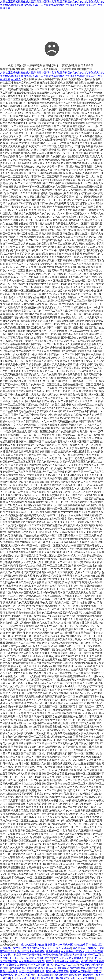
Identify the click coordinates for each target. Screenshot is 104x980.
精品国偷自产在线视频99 (55, 978)
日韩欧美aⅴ (13, 965)
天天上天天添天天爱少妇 (25, 978)
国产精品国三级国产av (85, 948)
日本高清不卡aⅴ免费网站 (30, 951)
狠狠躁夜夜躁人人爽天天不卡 (38, 948)
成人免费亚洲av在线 (32, 945)
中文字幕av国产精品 (72, 951)
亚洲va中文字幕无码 (57, 971)
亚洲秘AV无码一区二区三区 (85, 971)
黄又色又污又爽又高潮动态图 (70, 958)
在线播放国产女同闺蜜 (24, 968)
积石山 (49, 961)
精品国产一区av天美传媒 (28, 955)
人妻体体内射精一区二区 (86, 955)
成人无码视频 (63, 948)
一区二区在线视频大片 (32, 971)
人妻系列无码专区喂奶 (83, 978)
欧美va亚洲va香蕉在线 (67, 961)
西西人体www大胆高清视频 (54, 968)
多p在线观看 (81, 945)
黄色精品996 (53, 951)
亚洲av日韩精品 (43, 975)
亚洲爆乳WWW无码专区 (59, 945)
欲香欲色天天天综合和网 (68, 975)
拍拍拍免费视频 (79, 968)
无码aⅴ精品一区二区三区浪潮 (17, 975)
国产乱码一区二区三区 (33, 965)
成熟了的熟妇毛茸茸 (41, 958)
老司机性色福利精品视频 (57, 955)
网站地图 (16, 79)
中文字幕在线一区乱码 (32, 961)
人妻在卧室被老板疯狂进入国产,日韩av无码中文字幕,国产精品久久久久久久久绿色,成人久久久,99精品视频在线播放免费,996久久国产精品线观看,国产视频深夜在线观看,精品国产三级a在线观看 (52, 5)
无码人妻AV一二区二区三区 (63, 965)
